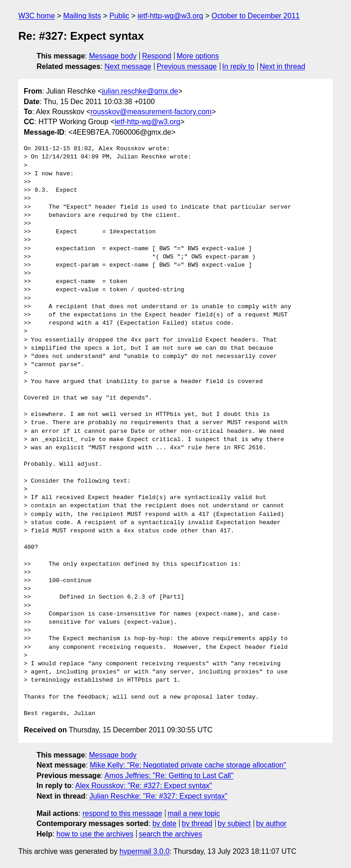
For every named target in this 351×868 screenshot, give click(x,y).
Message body (113, 56)
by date (164, 823)
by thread (197, 823)
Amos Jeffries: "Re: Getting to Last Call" (169, 776)
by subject (234, 823)
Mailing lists (82, 16)
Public (119, 16)
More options (198, 56)
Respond (157, 56)
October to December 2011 (256, 16)
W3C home (37, 16)
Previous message (187, 66)
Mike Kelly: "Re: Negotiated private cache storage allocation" (188, 765)
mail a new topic (194, 813)
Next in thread (282, 66)
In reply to (238, 66)
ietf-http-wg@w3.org (170, 16)
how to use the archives (95, 834)
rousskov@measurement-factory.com (151, 112)
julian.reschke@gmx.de (140, 91)
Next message (128, 66)
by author (271, 823)
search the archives (171, 834)
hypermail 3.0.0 (144, 851)
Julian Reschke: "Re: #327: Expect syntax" (159, 796)
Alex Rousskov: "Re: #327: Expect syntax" (144, 786)
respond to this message (122, 813)
